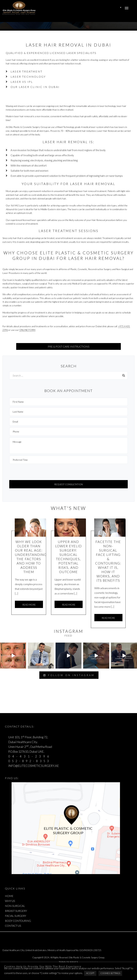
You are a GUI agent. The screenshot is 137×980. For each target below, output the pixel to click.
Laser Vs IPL (22, 82)
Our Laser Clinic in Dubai (35, 87)
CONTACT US (13, 926)
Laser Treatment (27, 71)
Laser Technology (28, 77)
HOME (9, 896)
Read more (29, 605)
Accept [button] (90, 973)
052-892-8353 (29, 761)
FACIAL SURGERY (16, 916)
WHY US (10, 901)
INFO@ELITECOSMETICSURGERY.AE (34, 766)
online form (27, 330)
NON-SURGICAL (15, 906)
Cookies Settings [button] (110, 973)
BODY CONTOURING (18, 921)
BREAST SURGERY (16, 911)
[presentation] (34, 472)
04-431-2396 (30, 756)
